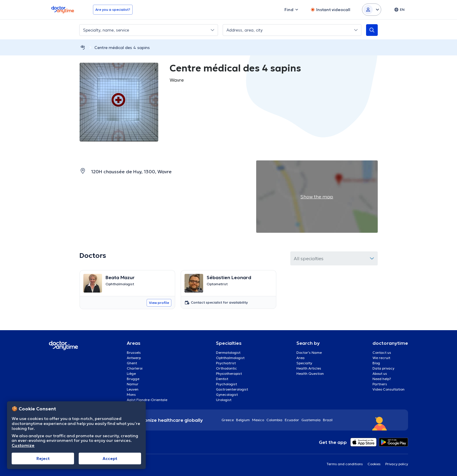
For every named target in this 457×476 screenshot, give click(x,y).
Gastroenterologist (232, 389)
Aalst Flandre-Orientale (147, 400)
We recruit (381, 358)
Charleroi (135, 368)
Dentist (222, 379)
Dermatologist (228, 352)
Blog (376, 363)
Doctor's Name (309, 352)
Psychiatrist (226, 363)
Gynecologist (227, 394)
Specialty (304, 363)
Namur (133, 384)
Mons (131, 394)
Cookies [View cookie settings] (374, 464)
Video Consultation (389, 389)
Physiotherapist (229, 373)
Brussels (134, 352)
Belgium (243, 420)
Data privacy (383, 368)
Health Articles (309, 368)
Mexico (258, 420)
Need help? (382, 379)
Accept (110, 459)
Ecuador (292, 420)
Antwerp (134, 358)
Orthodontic (226, 368)
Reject (43, 459)
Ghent (132, 363)
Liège (131, 373)
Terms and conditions (345, 464)
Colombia (274, 420)
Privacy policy (397, 464)
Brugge (133, 379)
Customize (23, 446)
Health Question (310, 373)
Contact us (382, 352)
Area (300, 358)
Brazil (328, 420)
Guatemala (311, 420)
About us (380, 373)
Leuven (133, 389)
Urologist (224, 400)
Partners (380, 384)
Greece (228, 420)
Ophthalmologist (230, 358)
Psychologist (226, 384)
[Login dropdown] (372, 10)
